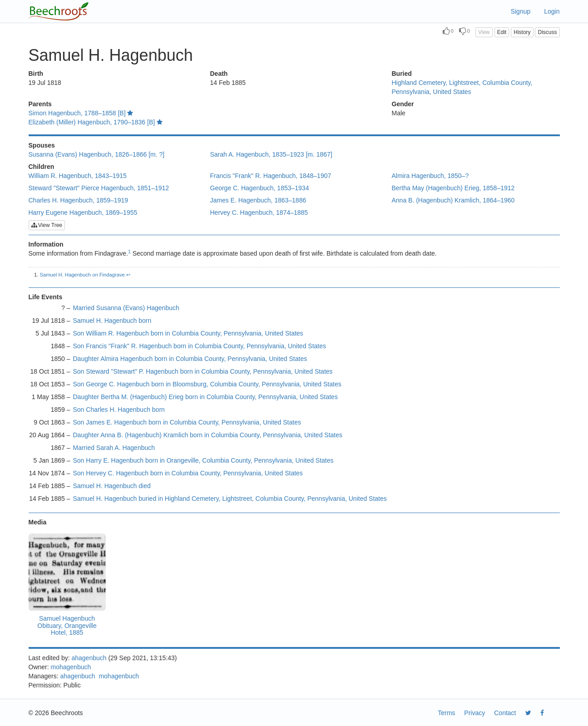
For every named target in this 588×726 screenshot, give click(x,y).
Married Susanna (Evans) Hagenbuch (126, 308)
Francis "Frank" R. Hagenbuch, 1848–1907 (271, 176)
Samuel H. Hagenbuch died (112, 486)
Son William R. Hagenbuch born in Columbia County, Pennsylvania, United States (188, 333)
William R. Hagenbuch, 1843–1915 (78, 176)
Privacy (474, 713)
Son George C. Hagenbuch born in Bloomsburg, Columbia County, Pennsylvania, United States (207, 384)
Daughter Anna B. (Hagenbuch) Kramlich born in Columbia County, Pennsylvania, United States (208, 435)
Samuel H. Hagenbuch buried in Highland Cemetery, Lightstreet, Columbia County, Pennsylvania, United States (230, 499)
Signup (521, 11)
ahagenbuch (89, 658)
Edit (502, 32)
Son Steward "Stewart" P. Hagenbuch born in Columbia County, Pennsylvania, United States (203, 371)
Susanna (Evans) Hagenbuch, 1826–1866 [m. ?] (97, 154)
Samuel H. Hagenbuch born (112, 321)
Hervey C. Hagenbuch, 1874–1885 (259, 212)
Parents (40, 104)
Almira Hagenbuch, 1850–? (430, 176)
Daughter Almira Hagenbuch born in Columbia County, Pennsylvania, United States (190, 359)
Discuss (547, 32)
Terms (446, 713)
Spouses (42, 145)
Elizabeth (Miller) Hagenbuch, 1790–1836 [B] (96, 122)
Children (42, 167)
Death (219, 74)
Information (46, 244)
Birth (36, 74)
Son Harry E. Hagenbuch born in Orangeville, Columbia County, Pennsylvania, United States (203, 460)
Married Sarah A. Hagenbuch (114, 448)
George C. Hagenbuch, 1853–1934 (260, 188)
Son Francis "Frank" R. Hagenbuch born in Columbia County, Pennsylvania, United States (200, 346)
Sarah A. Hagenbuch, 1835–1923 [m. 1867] (271, 154)
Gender (403, 104)
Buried (402, 74)
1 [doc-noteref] (129, 252)
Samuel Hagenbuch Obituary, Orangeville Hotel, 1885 (67, 625)
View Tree (47, 225)
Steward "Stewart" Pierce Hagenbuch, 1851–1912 (99, 188)
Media (38, 522)
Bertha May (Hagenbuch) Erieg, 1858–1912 (453, 188)
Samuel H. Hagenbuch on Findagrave (82, 275)
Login (552, 11)
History (522, 32)
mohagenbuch (71, 667)
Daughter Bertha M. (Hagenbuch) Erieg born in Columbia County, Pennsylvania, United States (205, 397)
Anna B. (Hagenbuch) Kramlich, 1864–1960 (453, 200)
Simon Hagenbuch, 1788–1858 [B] (81, 113)
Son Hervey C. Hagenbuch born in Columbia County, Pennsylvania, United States (188, 473)
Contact (505, 713)
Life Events (46, 297)
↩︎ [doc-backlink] (128, 275)
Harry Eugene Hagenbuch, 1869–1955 (83, 212)
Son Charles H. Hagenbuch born (119, 410)
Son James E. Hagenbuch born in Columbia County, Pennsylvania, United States (187, 422)
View (484, 32)
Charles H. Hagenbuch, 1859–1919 (79, 200)
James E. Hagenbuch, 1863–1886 (258, 200)
